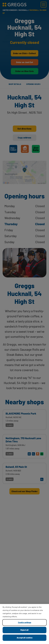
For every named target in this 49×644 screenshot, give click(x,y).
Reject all (24, 630)
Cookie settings (25, 622)
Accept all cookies (25, 638)
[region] (24, 624)
